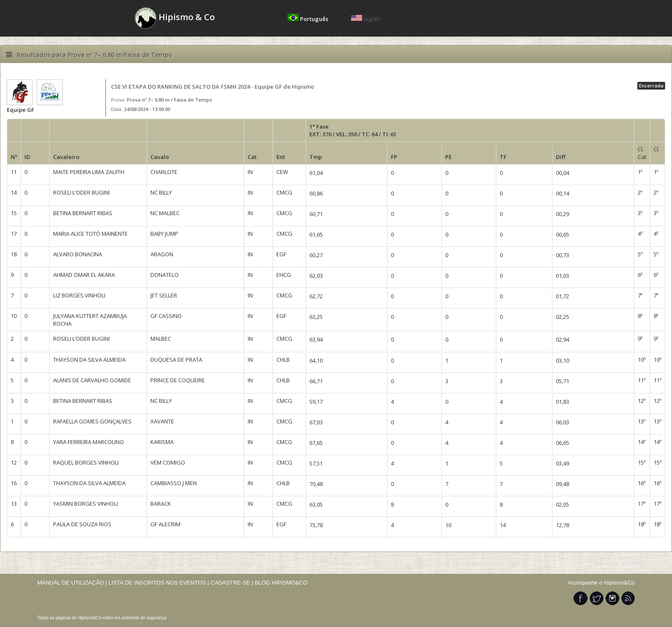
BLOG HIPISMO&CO (281, 583)
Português (309, 19)
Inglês (366, 19)
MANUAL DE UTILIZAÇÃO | (72, 583)
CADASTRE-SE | (232, 583)
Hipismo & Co (175, 18)
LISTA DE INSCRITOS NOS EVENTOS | (159, 583)
